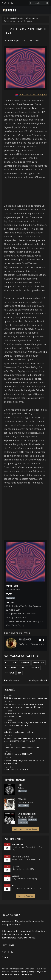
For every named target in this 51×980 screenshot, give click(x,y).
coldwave (10, 673)
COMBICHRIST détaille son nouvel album (21, 748)
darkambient (39, 663)
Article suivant (12, 680)
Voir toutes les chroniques (26, 829)
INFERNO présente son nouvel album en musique (25, 698)
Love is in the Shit (26, 802)
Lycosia (15, 866)
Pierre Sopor (14, 40)
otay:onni (22, 799)
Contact (6, 957)
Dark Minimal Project (27, 814)
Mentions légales (19, 972)
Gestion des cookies (23, 974)
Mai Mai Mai (18, 844)
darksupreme (11, 663)
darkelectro (11, 668)
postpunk (35, 668)
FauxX (15, 885)
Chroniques (31, 18)
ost (20, 673)
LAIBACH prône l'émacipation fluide (19, 732)
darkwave (25, 663)
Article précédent (38, 680)
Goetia (21, 785)
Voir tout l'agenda (26, 896)
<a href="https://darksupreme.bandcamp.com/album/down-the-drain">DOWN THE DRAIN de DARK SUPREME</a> (26, 192)
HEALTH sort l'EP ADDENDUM (16, 770)
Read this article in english (33, 95)
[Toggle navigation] (46, 10)
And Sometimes (25, 817)
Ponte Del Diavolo (21, 857)
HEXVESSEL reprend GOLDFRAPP (18, 754)
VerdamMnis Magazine (14, 18)
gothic (23, 668)
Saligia (21, 788)
